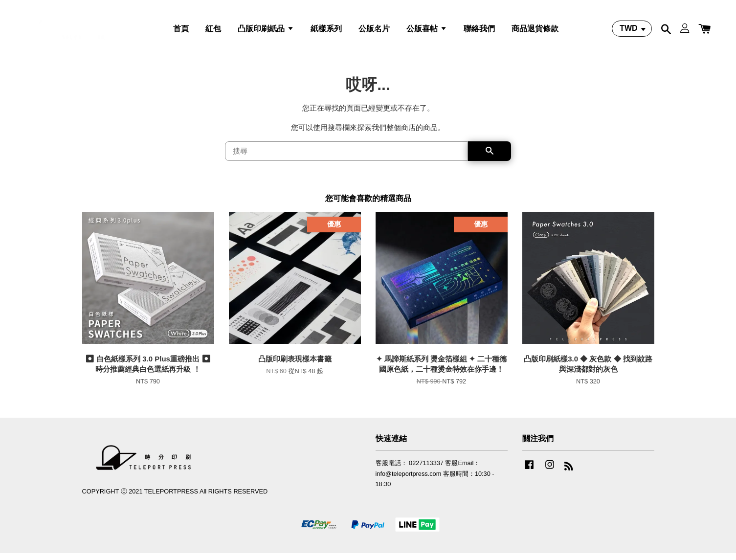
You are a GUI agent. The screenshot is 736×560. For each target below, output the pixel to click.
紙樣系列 (326, 31)
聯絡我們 (479, 31)
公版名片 (374, 31)
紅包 (213, 31)
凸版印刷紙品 (266, 31)
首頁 (181, 31)
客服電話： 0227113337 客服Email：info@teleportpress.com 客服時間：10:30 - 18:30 (435, 480)
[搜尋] (346, 157)
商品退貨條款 (535, 31)
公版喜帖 (426, 31)
